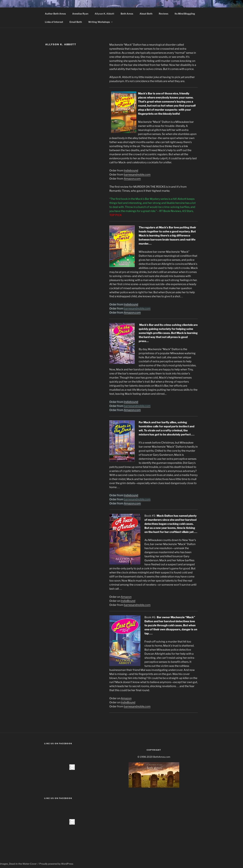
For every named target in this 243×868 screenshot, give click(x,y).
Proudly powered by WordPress (56, 864)
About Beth (146, 14)
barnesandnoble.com (137, 175)
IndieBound (128, 601)
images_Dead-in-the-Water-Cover (18, 864)
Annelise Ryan (80, 14)
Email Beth (76, 22)
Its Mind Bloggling (185, 14)
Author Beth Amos (55, 14)
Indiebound (131, 171)
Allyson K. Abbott (104, 14)
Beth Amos (127, 14)
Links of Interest (54, 22)
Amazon (126, 597)
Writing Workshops (101, 22)
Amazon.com (132, 179)
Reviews (164, 14)
